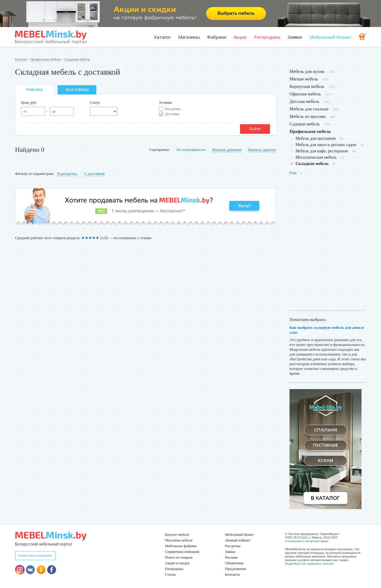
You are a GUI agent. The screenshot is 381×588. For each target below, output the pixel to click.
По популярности (191, 150)
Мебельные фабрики (181, 546)
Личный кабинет (238, 540)
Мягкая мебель (304, 79)
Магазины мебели (179, 540)
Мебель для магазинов (316, 138)
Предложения (235, 569)
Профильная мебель (46, 59)
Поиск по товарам (179, 557)
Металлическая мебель (316, 157)
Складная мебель (77, 59)
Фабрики (217, 37)
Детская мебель (304, 101)
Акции (240, 37)
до (54, 111)
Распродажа (267, 37)
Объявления (234, 563)
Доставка (172, 114)
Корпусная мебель (307, 86)
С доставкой (94, 174)
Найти (255, 129)
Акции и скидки (177, 563)
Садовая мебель (305, 124)
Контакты (232, 574)
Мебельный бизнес (330, 37)
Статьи (170, 574)
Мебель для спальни (309, 109)
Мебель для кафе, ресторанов (322, 151)
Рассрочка (173, 109)
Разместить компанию (35, 556)
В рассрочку (67, 174)
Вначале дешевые (227, 150)
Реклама (231, 557)
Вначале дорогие (262, 150)
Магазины (189, 37)
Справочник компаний (182, 552)
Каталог (163, 37)
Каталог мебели (177, 535)
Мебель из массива (308, 116)
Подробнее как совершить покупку (309, 563)
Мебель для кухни (307, 71)
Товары (34, 90)
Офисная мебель (305, 94)
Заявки (295, 37)
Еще (296, 173)
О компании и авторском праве (307, 541)
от (25, 111)
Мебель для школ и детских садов (326, 145)
